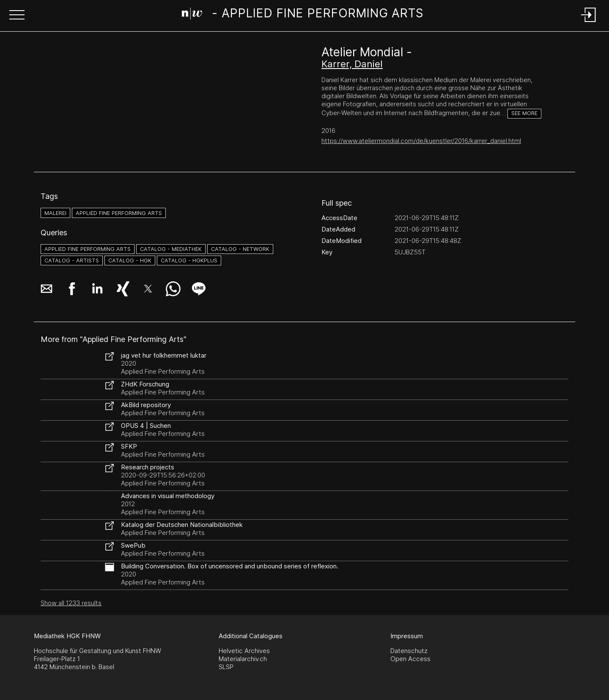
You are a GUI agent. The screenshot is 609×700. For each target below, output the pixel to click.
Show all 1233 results (71, 603)
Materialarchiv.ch (243, 659)
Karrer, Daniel (352, 64)
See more (524, 113)
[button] (17, 16)
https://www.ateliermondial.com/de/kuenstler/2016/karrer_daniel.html (421, 141)
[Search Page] (303, 15)
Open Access (410, 659)
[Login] (589, 23)
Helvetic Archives (244, 651)
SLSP (226, 667)
